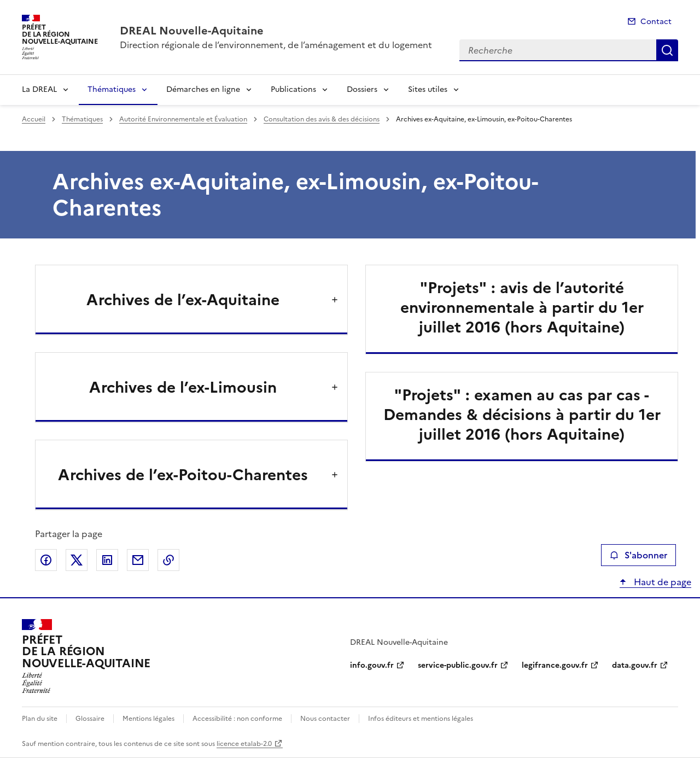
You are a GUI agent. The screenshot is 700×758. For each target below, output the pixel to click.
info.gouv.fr (372, 665)
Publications (293, 89)
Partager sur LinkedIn (107, 560)
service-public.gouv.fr (458, 665)
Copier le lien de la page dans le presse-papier (168, 560)
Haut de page (661, 582)
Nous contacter (325, 719)
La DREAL (39, 89)
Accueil (34, 119)
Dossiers (362, 89)
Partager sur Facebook (46, 560)
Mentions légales (148, 719)
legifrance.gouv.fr (555, 665)
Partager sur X (77, 560)
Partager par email (138, 560)
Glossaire (90, 719)
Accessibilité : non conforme (237, 719)
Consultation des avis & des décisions (322, 119)
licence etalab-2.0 (244, 744)
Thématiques (112, 89)
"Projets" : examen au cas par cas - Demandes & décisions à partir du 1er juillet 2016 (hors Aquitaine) (522, 415)
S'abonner (638, 555)
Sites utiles (428, 89)
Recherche (667, 50)
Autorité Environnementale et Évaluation (183, 119)
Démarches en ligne (203, 89)
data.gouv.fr (635, 665)
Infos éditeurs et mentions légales (421, 719)
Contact (656, 22)
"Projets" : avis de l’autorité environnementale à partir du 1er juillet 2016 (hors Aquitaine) (522, 307)
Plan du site (40, 719)
